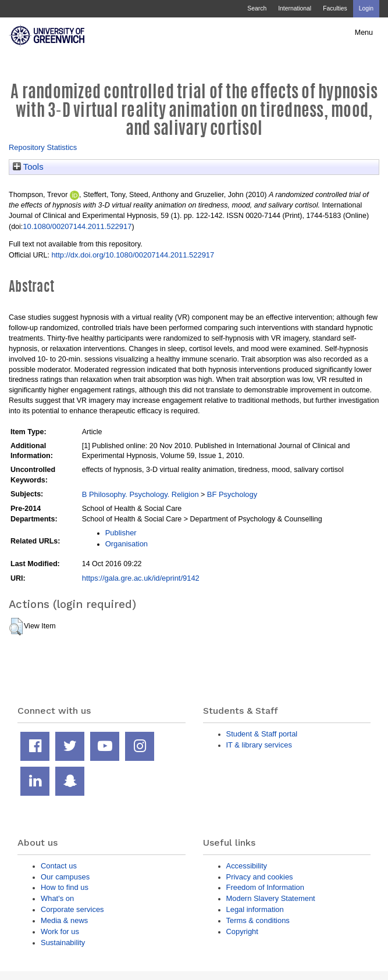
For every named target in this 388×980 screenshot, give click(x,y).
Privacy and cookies (260, 877)
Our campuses (65, 877)
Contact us (59, 866)
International (295, 8)
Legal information (255, 909)
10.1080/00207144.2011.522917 (77, 226)
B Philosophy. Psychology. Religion (140, 494)
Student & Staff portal (262, 734)
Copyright (242, 931)
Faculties (335, 8)
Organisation (127, 544)
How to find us (65, 887)
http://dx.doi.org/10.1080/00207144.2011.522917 (133, 255)
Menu (364, 33)
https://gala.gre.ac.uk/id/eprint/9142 (141, 578)
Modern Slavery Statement (271, 898)
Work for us (60, 931)
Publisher (121, 533)
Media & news (64, 920)
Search (257, 8)
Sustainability (63, 943)
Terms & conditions (258, 920)
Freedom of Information (265, 887)
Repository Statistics (43, 147)
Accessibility (247, 866)
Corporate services (72, 909)
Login (366, 8)
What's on (57, 898)
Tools (28, 167)
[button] (16, 627)
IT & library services (259, 745)
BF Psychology (232, 494)
